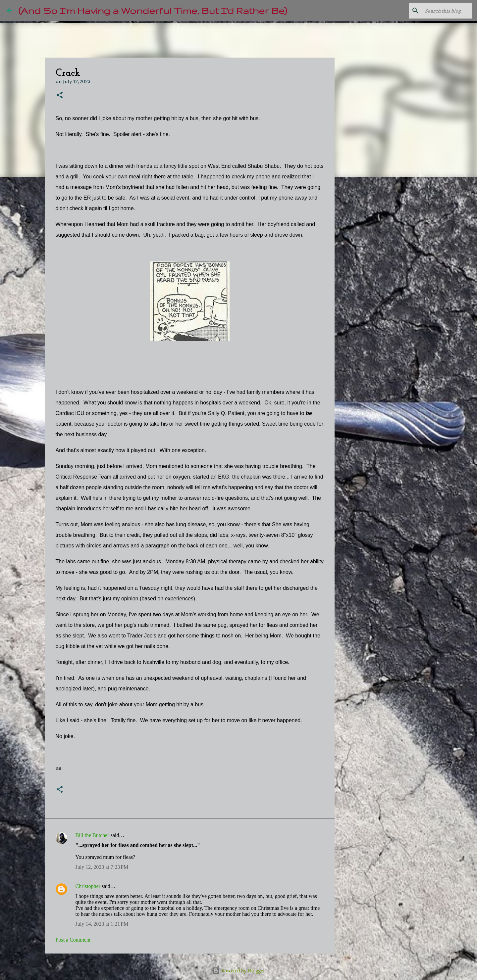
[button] (60, 95)
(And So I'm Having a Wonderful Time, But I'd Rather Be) (153, 10)
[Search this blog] (437, 11)
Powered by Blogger (238, 971)
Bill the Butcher (92, 835)
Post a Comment (73, 940)
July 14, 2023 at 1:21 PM (102, 924)
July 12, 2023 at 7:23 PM (102, 867)
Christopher (88, 886)
